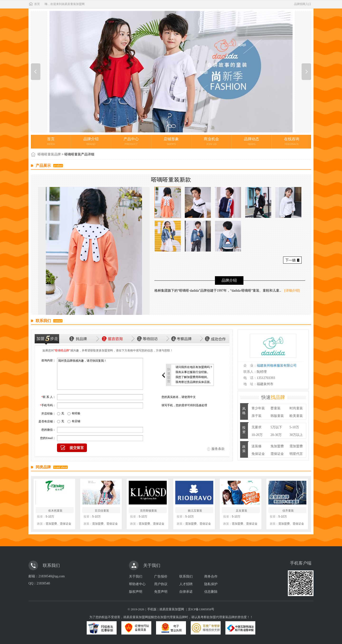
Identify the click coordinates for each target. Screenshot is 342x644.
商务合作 (211, 576)
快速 (273, 397)
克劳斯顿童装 (148, 511)
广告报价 (161, 576)
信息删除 (211, 592)
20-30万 (276, 435)
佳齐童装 (288, 511)
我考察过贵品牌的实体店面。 (194, 382)
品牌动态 (252, 141)
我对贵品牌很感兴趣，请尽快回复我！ (100, 374)
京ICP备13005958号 (201, 609)
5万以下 (276, 427)
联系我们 (186, 576)
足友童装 (242, 511)
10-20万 (257, 435)
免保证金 (258, 454)
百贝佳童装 (102, 511)
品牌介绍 (91, 141)
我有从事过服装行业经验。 (193, 372)
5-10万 (294, 427)
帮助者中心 (137, 584)
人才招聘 (186, 584)
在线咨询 (292, 141)
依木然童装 (55, 511)
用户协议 (161, 584)
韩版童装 (277, 416)
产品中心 (131, 141)
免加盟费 (277, 446)
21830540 (43, 583)
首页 (34, 4)
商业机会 (211, 141)
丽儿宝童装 (195, 511)
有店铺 (76, 421)
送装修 (256, 446)
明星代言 (296, 454)
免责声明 (161, 592)
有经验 (76, 413)
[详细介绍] (292, 291)
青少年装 (258, 408)
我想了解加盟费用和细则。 (193, 377)
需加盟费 (296, 446)
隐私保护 (211, 584)
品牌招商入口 (303, 4)
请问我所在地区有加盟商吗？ (194, 367)
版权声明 (136, 592)
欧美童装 (296, 416)
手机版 (152, 609)
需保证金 (277, 454)
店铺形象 (171, 141)
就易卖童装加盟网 (172, 609)
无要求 (256, 427)
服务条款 (218, 449)
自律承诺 (186, 592)
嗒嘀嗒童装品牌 (49, 154)
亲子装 (256, 416)
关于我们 (136, 576)
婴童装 (275, 408)
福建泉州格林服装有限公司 (277, 366)
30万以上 (296, 435)
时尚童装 (296, 408)
